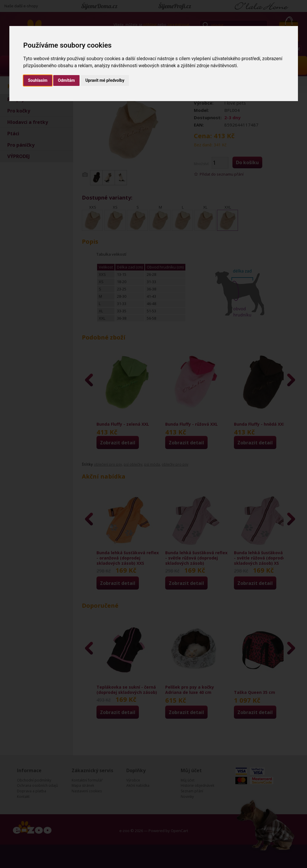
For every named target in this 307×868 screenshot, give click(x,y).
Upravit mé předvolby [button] (105, 80)
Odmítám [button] (66, 80)
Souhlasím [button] (38, 80)
